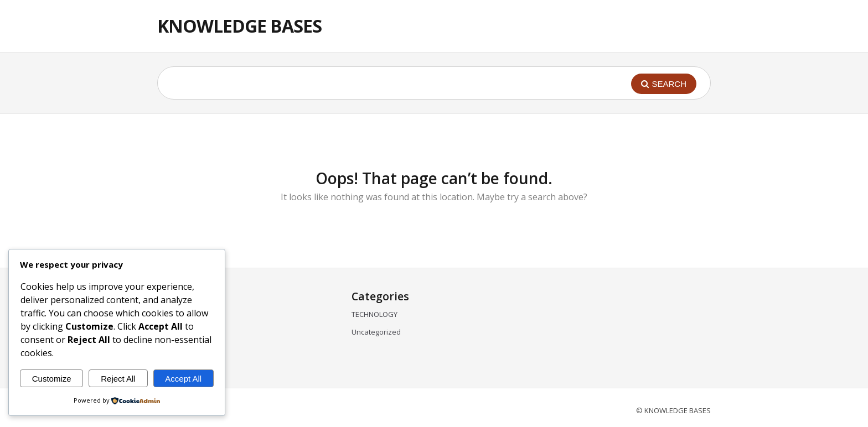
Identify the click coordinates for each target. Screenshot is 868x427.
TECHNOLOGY (374, 314)
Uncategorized (376, 332)
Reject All (118, 379)
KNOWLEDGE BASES (239, 26)
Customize (52, 379)
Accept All (183, 379)
